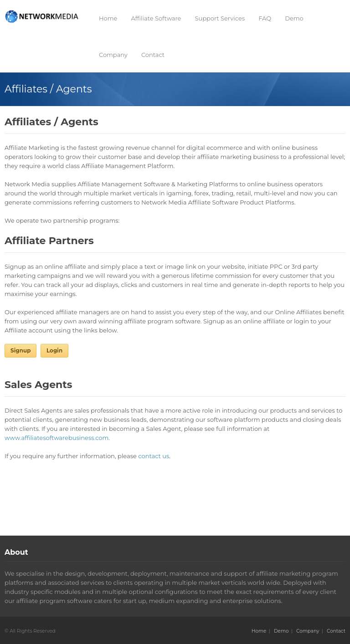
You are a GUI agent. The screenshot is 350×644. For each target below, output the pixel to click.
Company (113, 55)
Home (108, 18)
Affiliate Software (156, 18)
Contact (153, 55)
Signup (21, 350)
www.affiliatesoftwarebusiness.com (57, 438)
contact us (154, 456)
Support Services (220, 18)
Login (54, 350)
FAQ (265, 18)
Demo (294, 18)
